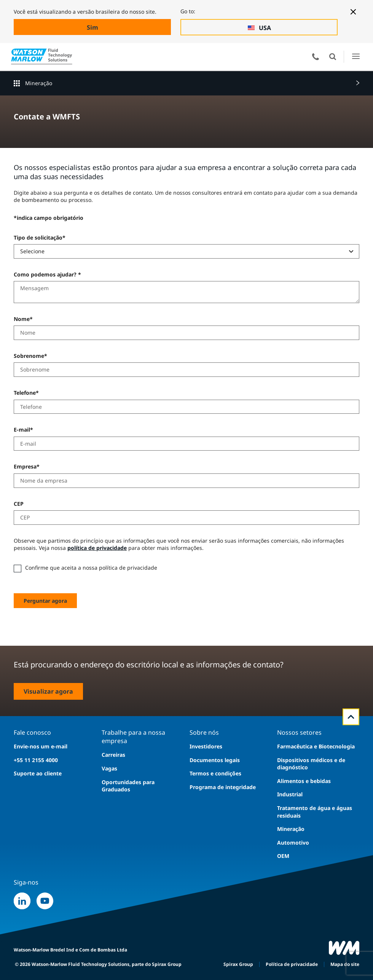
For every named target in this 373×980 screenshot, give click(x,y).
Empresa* (27, 466)
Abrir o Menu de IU (356, 56)
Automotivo (293, 843)
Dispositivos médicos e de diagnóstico (311, 764)
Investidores (206, 746)
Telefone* (26, 393)
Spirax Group (238, 964)
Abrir (333, 57)
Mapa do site (345, 964)
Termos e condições (215, 773)
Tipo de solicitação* (40, 237)
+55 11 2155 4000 (36, 760)
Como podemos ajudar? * (47, 274)
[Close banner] (353, 12)
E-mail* (23, 430)
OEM (283, 856)
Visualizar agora (48, 691)
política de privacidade (97, 548)
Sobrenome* (30, 356)
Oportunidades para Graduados (128, 786)
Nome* (23, 319)
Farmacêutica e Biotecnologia (316, 746)
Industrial (290, 794)
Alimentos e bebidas (304, 781)
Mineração (39, 83)
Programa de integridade (223, 787)
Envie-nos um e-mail (41, 746)
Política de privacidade (292, 964)
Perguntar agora (45, 601)
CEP (19, 504)
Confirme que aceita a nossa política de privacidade (91, 568)
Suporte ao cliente (38, 773)
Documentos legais (215, 760)
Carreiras (113, 755)
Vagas (109, 768)
